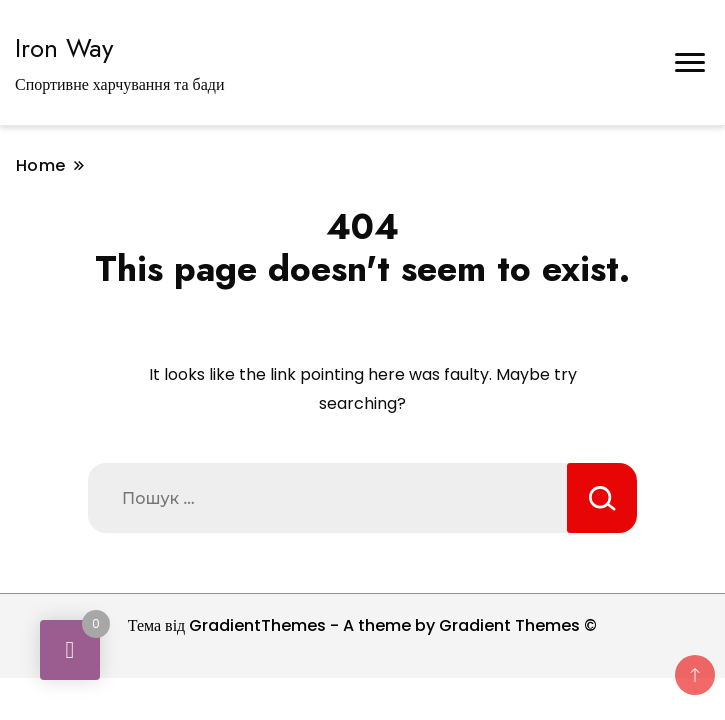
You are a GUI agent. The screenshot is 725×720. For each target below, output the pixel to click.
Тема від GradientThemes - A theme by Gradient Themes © (363, 625)
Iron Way (64, 48)
